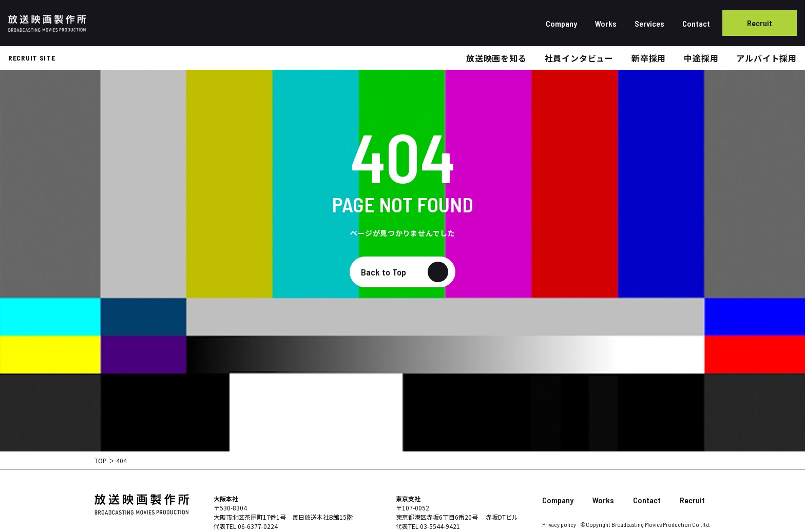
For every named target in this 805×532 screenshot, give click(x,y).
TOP (101, 460)
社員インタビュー (579, 58)
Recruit (760, 23)
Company (561, 23)
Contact (696, 23)
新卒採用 (649, 58)
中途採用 (701, 58)
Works (606, 23)
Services (649, 23)
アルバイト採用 (766, 58)
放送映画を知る (496, 58)
